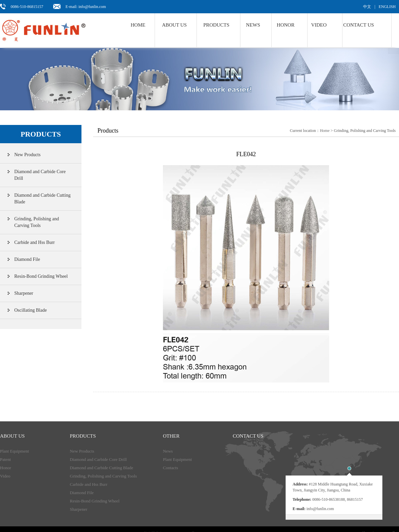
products (83, 436)
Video (319, 25)
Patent (5, 459)
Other (171, 436)
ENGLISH (387, 7)
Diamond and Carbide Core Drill (40, 175)
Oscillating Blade (31, 310)
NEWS (253, 25)
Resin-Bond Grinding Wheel (41, 276)
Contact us (358, 25)
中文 (367, 7)
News (168, 451)
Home (138, 25)
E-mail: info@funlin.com (86, 7)
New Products (27, 155)
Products (216, 25)
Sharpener (24, 293)
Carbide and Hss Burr (35, 242)
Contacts (171, 468)
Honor (285, 25)
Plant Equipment (14, 451)
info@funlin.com (320, 509)
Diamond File (27, 259)
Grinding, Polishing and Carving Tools (37, 222)
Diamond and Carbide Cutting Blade (42, 199)
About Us (12, 436)
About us (174, 25)
